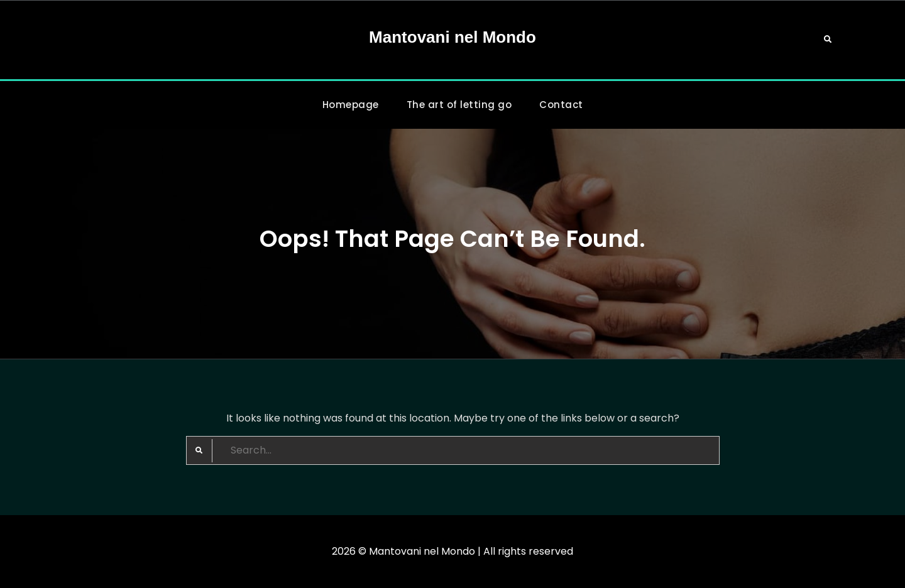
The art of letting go (459, 105)
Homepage (351, 105)
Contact (561, 105)
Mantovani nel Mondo (452, 37)
